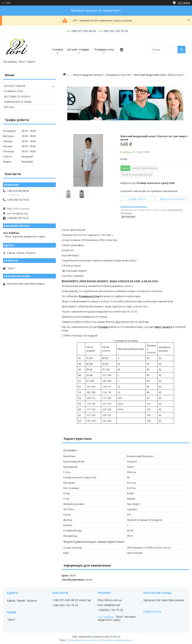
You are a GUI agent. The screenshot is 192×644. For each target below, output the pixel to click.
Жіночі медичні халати (88, 75)
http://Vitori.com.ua (18, 209)
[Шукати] (181, 50)
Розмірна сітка (104, 49)
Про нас (9, 107)
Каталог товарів (78, 49)
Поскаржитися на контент (84, 640)
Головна (57, 49)
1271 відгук (184, 3)
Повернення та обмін (18, 102)
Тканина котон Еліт (118, 75)
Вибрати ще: (148, 183)
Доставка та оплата (17, 97)
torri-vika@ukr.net (17, 213)
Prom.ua (116, 637)
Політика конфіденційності (118, 640)
